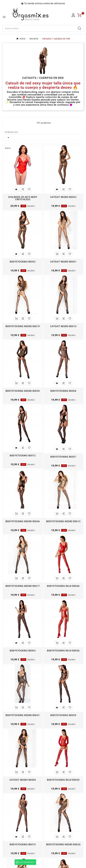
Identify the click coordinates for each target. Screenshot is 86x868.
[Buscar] (39, 28)
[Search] (79, 28)
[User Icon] (73, 15)
